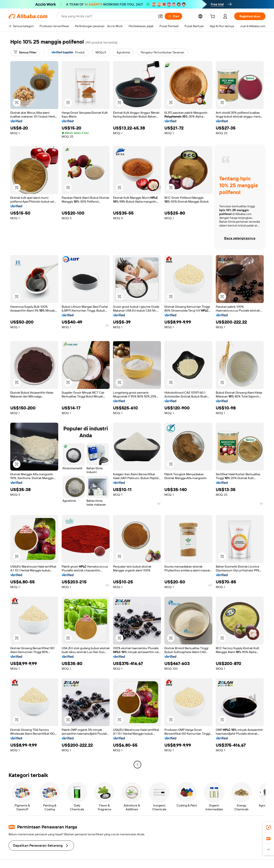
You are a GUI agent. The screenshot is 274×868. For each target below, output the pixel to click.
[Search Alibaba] (108, 16)
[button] (160, 16)
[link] (268, 827)
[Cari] (173, 16)
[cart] (213, 17)
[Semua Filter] (25, 52)
